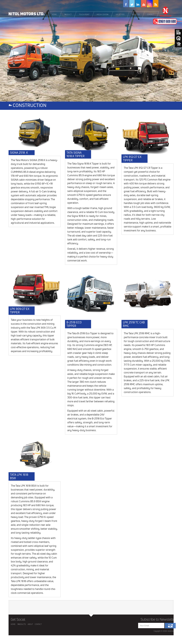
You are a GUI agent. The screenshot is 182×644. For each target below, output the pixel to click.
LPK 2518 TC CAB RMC (134, 324)
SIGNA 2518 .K (19, 153)
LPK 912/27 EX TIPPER (132, 159)
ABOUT (30, 624)
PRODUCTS (22, 624)
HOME (13, 624)
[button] (68, 14)
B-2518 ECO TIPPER (74, 324)
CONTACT (38, 624)
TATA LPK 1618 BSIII (19, 476)
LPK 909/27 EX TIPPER (20, 311)
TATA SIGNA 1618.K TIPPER (76, 154)
